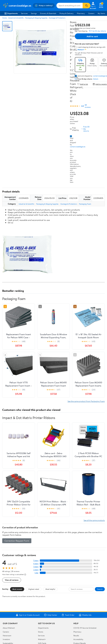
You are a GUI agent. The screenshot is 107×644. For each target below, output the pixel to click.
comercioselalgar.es (78, 147)
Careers (91, 13)
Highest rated (34, 589)
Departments (11, 13)
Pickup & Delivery (67, 13)
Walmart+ (42, 639)
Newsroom (7, 636)
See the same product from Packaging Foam (86, 401)
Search (100, 589)
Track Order (68, 615)
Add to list (83, 84)
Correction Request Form (17, 541)
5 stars (36, 560)
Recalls (76, 636)
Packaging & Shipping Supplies (36, 18)
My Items (101, 13)
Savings (34, 13)
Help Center (51, 615)
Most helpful (50, 589)
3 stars (36, 567)
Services (24, 13)
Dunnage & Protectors (57, 18)
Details (96, 79)
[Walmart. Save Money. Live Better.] (17, 6)
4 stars (36, 564)
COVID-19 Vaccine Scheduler (85, 628)
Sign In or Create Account (28, 615)
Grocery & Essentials (48, 13)
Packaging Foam (85, 204)
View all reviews (12, 580)
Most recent (17, 589)
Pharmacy (81, 13)
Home (4, 18)
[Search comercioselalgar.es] (70, 6)
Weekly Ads (85, 615)
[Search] (87, 6)
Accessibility (78, 639)
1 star (37, 573)
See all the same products (94, 520)
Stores (41, 632)
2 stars (36, 570)
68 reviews (88, 106)
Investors (6, 639)
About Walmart (9, 628)
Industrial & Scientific (16, 18)
